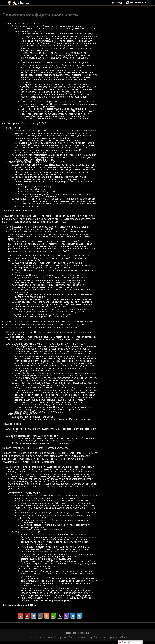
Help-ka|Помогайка (77, 633)
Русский (124, 642)
